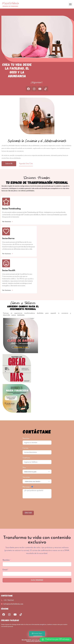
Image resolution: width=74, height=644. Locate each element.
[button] (56, 639)
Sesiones (26, 477)
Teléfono (26, 458)
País (24, 468)
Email (5, 570)
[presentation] (38, 505)
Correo (25, 448)
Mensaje (26, 487)
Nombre (26, 438)
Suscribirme (37, 580)
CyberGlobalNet (39, 641)
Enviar (28, 513)
